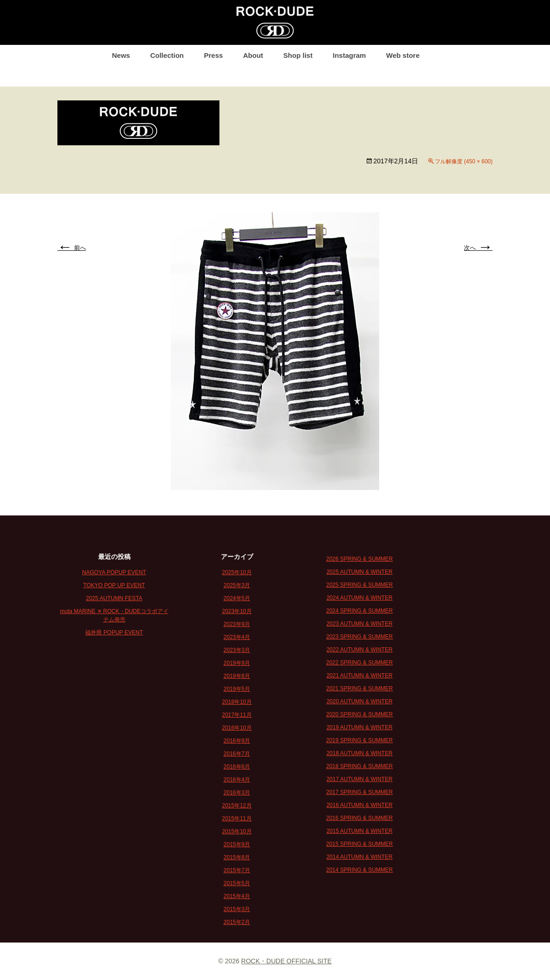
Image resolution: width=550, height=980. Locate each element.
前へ (72, 248)
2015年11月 (237, 819)
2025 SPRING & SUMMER (359, 585)
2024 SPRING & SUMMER (359, 611)
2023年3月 (237, 650)
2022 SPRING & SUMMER (359, 663)
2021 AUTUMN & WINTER (359, 676)
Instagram (350, 55)
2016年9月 (237, 741)
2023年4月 (237, 637)
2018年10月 (237, 702)
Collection (167, 55)
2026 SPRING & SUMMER (359, 559)
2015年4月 (237, 896)
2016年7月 (237, 754)
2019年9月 (237, 663)
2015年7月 (237, 870)
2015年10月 (237, 831)
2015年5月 (237, 883)
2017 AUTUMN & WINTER (359, 779)
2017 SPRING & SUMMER (359, 792)
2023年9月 (237, 624)
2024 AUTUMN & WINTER (359, 598)
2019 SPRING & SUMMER (359, 740)
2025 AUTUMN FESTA (114, 598)
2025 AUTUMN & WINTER (359, 572)
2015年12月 (237, 806)
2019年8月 (237, 676)
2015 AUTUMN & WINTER (359, 831)
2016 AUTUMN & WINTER (359, 805)
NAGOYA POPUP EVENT (114, 572)
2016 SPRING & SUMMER (359, 818)
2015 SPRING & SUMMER (359, 844)
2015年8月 (237, 857)
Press (214, 55)
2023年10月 (237, 611)
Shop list (298, 55)
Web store (403, 55)
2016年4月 (237, 780)
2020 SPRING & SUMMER (359, 714)
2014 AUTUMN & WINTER (359, 857)
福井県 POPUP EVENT (114, 633)
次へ (478, 248)
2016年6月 (237, 767)
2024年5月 (237, 598)
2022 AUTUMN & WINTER (359, 650)
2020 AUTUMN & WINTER (359, 701)
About (253, 55)
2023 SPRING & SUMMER (359, 637)
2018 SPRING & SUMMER (359, 766)
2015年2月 (237, 922)
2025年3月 (237, 585)
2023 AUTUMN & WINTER (359, 624)
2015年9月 (237, 844)
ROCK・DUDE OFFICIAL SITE (287, 961)
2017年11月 (237, 715)
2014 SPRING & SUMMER (359, 870)
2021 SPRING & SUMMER (359, 688)
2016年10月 (237, 728)
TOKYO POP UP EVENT (114, 585)
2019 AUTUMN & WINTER (359, 727)
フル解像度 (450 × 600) (464, 161)
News (121, 55)
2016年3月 (237, 793)
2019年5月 (237, 689)
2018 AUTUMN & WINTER (359, 753)
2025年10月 (237, 572)
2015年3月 (237, 909)
